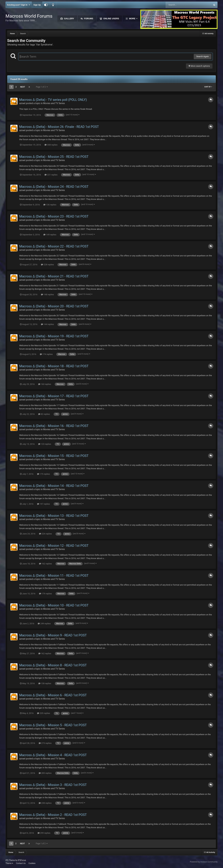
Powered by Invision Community (204, 862)
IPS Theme (10, 860)
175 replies (44, 474)
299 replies (44, 833)
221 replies (51, 175)
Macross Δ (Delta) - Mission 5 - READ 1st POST (53, 725)
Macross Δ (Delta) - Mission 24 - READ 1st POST (54, 187)
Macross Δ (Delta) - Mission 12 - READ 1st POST (54, 546)
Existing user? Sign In (19, 5)
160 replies (45, 384)
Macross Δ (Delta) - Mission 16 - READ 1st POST (54, 426)
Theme (9, 863)
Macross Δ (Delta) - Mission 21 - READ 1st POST (54, 276)
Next (23, 87)
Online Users (111, 19)
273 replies (45, 743)
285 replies (45, 773)
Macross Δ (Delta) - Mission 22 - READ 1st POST (54, 246)
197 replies (44, 504)
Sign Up (37, 5)
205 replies (44, 713)
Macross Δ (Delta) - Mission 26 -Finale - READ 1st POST (59, 127)
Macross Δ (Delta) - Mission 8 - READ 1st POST (53, 665)
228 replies (47, 265)
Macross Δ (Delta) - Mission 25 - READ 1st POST (54, 157)
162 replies (45, 564)
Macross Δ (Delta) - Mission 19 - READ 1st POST (54, 336)
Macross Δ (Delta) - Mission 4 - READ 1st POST (53, 755)
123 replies (45, 444)
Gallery (69, 19)
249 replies (44, 624)
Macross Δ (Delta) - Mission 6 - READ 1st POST (53, 695)
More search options (199, 66)
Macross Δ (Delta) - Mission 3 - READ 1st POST (53, 785)
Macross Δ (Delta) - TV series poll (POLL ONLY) (53, 100)
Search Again (203, 56)
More (132, 19)
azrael (22, 103)
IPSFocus (22, 860)
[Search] (180, 5)
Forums (88, 19)
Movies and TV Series (54, 103)
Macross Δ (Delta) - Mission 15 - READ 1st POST (54, 456)
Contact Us (21, 863)
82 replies (44, 414)
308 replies (51, 145)
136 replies (50, 205)
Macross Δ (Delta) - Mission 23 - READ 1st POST (54, 216)
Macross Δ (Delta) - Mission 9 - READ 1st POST (53, 635)
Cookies (32, 863)
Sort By (208, 87)
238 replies (45, 803)
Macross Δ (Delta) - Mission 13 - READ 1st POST (54, 516)
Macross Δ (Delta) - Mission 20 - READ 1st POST (54, 306)
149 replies (50, 235)
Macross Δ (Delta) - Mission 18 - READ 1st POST (54, 366)
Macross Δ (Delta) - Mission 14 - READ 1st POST (54, 486)
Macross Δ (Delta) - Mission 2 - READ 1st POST (53, 815)
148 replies (47, 294)
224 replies (45, 534)
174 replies (46, 354)
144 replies (47, 324)
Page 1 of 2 (42, 87)
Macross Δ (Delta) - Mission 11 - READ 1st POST (54, 576)
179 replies (45, 594)
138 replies (45, 683)
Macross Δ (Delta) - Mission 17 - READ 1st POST (54, 396)
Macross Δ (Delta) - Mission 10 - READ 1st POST (54, 605)
